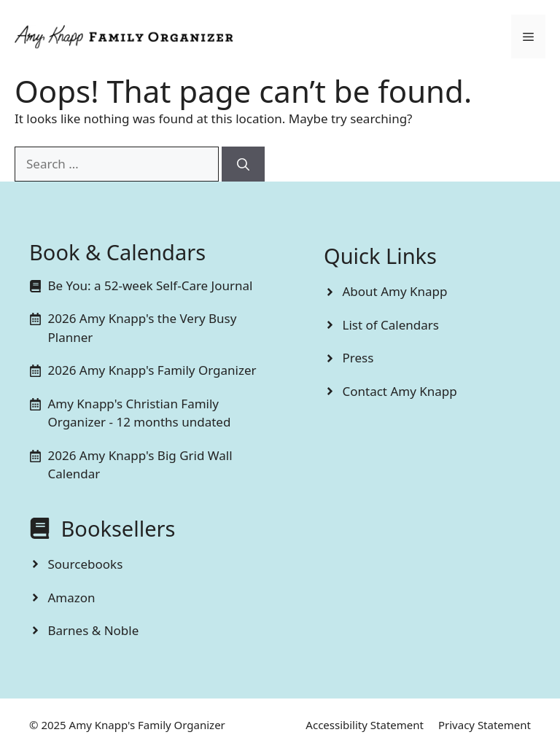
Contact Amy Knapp (400, 391)
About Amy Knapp (395, 291)
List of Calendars (391, 325)
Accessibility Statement (365, 725)
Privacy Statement (485, 725)
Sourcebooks (86, 564)
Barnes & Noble (94, 630)
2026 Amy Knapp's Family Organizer (152, 370)
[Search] (243, 164)
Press (358, 358)
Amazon (72, 598)
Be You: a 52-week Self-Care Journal (151, 285)
